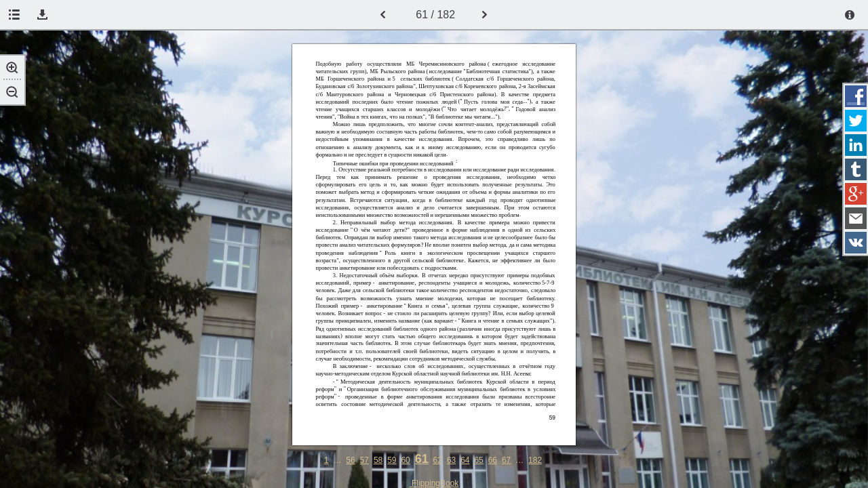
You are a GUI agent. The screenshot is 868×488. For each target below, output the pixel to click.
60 (405, 460)
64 (465, 460)
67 (506, 460)
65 (478, 460)
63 (451, 460)
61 (422, 459)
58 (378, 460)
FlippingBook (434, 483)
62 (438, 460)
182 (535, 460)
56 (350, 460)
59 (392, 460)
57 (364, 460)
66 (493, 460)
